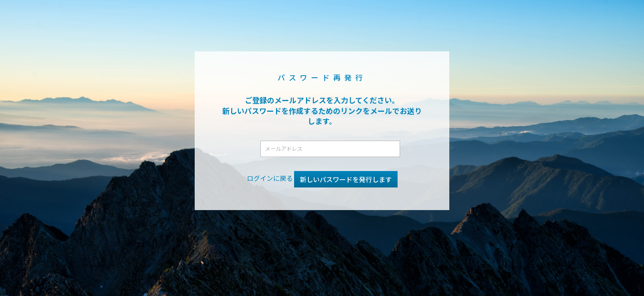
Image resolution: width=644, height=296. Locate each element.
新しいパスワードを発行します (346, 179)
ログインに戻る (270, 178)
